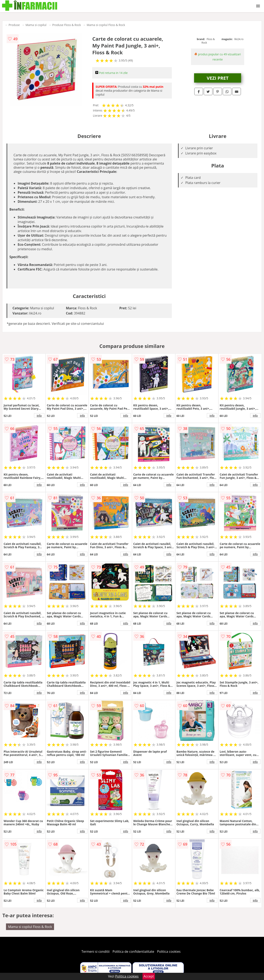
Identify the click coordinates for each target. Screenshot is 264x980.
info (39, 415)
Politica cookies (169, 952)
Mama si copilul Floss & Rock (106, 25)
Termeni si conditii (96, 952)
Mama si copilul (36, 25)
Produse (14, 25)
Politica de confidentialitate (133, 952)
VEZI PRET (218, 78)
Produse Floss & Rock (67, 25)
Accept (149, 976)
